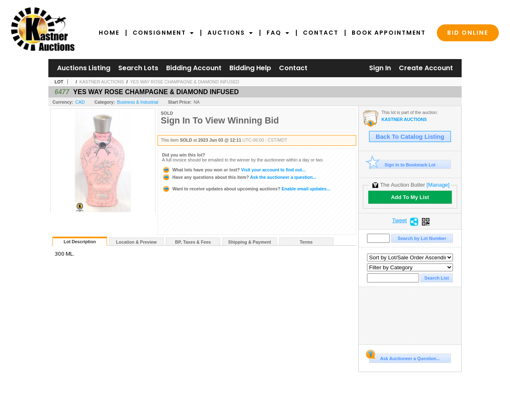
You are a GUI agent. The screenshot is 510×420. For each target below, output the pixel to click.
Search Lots (138, 68)
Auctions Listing (84, 68)
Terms (306, 242)
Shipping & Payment (250, 242)
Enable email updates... (246, 189)
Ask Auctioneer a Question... (404, 357)
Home (109, 33)
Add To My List (410, 197)
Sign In (380, 68)
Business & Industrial (138, 102)
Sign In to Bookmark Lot (402, 165)
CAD (80, 102)
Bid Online (468, 33)
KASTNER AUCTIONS (102, 82)
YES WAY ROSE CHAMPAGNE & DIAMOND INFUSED (185, 82)
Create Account (426, 68)
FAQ (278, 33)
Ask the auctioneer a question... (239, 177)
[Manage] (438, 185)
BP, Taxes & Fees (193, 242)
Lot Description (80, 242)
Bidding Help (250, 68)
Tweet (400, 221)
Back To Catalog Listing (410, 137)
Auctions (230, 33)
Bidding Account (194, 68)
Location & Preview (136, 242)
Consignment (163, 33)
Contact (321, 33)
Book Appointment (389, 33)
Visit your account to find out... (234, 170)
